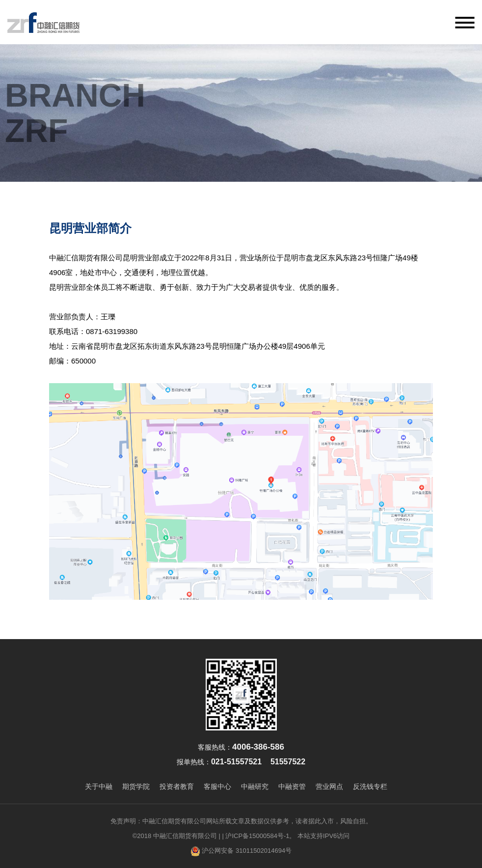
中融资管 (292, 786)
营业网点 (329, 786)
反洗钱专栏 (370, 786)
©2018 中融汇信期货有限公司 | (176, 836)
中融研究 (255, 786)
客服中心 (217, 786)
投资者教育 (177, 786)
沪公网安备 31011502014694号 (241, 851)
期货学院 (136, 786)
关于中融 (99, 786)
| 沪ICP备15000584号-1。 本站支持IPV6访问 (286, 836)
